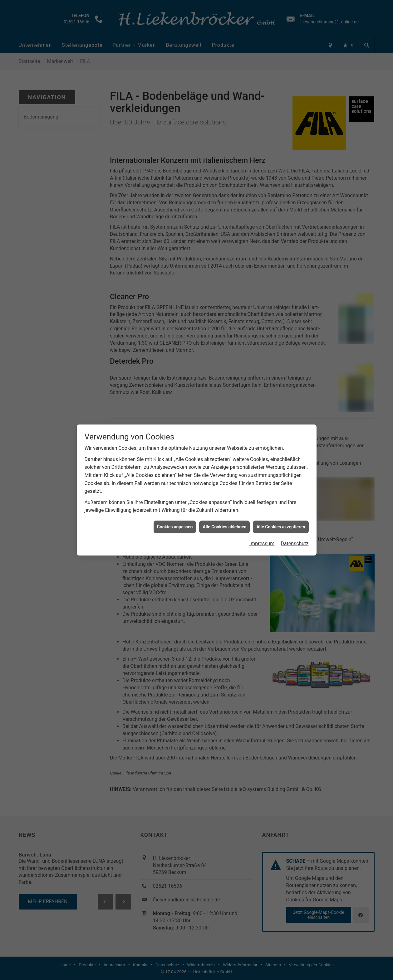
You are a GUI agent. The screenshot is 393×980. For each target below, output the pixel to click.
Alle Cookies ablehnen (224, 521)
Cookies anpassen (175, 521)
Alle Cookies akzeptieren (281, 521)
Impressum (262, 538)
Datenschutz (295, 538)
